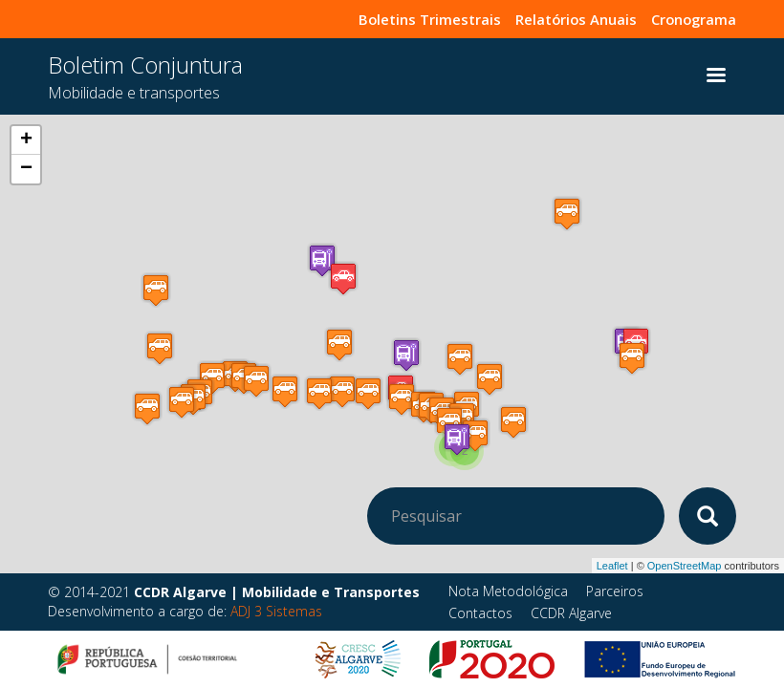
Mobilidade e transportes (134, 93)
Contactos (480, 613)
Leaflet (612, 566)
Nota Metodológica (508, 591)
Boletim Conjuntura (145, 64)
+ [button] (26, 140)
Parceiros (615, 591)
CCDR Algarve (571, 613)
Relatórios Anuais (565, 19)
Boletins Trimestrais (410, 19)
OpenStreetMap (685, 566)
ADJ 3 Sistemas (276, 611)
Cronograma (690, 19)
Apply (708, 516)
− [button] (26, 169)
